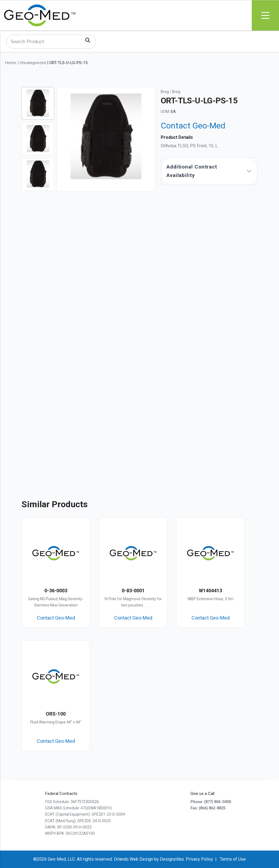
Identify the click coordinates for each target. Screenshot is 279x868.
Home (11, 63)
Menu (265, 15)
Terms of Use (233, 859)
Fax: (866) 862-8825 (208, 808)
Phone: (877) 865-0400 (211, 802)
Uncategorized (33, 63)
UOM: (165, 112)
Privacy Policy (199, 859)
